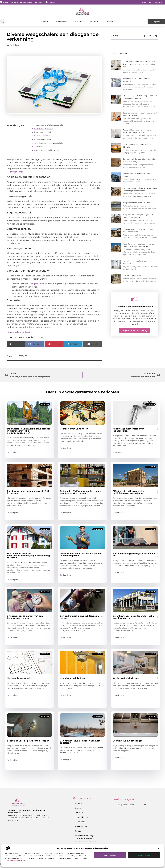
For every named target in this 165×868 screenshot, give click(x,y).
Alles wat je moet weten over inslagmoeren (128, 430)
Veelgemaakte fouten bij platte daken (139, 203)
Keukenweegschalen (43, 129)
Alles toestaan (110, 855)
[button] (159, 848)
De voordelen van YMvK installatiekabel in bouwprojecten (81, 555)
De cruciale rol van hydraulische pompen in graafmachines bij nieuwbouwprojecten (29, 431)
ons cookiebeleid (13, 860)
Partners (44, 22)
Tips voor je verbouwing (20, 678)
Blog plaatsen (81, 826)
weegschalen (36, 284)
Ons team (94, 22)
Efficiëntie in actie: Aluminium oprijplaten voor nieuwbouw (129, 492)
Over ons (78, 22)
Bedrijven (15, 45)
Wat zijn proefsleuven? (132, 275)
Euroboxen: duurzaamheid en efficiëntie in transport (29, 492)
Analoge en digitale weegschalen (49, 125)
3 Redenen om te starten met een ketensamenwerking (25, 617)
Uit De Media (61, 22)
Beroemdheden (82, 817)
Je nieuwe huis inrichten (126, 678)
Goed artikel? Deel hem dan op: (48, 150)
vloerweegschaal (15, 172)
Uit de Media (80, 822)
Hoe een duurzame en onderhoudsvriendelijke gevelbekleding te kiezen (28, 556)
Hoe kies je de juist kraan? (74, 678)
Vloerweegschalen (42, 139)
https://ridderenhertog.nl (19, 332)
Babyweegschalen (42, 136)
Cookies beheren (144, 855)
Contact (109, 22)
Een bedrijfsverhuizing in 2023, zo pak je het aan (81, 617)
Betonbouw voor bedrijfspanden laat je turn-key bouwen (134, 617)
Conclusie (39, 147)
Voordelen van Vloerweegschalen (49, 143)
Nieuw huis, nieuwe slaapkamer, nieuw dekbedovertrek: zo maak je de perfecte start (139, 64)
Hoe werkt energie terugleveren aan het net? (134, 555)
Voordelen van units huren (74, 429)
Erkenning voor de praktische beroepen (28, 741)
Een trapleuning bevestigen (128, 741)
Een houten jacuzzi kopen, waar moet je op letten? (81, 742)
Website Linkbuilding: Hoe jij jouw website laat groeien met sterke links (85, 838)
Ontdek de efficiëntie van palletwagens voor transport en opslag (81, 492)
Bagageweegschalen (44, 132)
